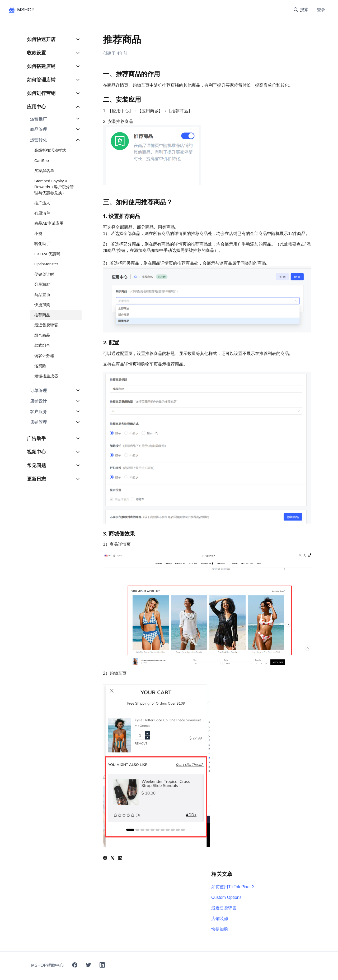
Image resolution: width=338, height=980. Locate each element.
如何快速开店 (41, 39)
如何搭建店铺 (41, 66)
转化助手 (42, 244)
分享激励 (42, 284)
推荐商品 (42, 315)
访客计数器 (44, 356)
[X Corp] (112, 859)
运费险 (40, 366)
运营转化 (39, 140)
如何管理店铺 (41, 80)
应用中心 (36, 107)
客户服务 (39, 412)
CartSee (42, 161)
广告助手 (36, 438)
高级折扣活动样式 (50, 150)
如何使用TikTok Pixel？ (233, 887)
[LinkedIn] (120, 859)
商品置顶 (42, 295)
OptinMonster (46, 264)
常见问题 (36, 465)
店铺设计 (39, 401)
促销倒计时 (44, 274)
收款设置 (36, 53)
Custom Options (226, 897)
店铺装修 (220, 919)
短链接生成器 (46, 376)
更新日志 (36, 479)
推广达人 (42, 203)
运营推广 (39, 119)
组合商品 (42, 335)
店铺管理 (39, 422)
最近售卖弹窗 (224, 908)
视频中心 (36, 452)
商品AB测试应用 (49, 223)
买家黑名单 (44, 171)
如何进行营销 (41, 93)
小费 (38, 234)
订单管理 (39, 390)
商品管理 (39, 129)
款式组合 (42, 345)
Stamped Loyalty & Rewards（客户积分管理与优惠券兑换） (54, 187)
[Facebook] (105, 859)
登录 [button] (321, 10)
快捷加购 (220, 929)
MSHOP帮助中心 (47, 965)
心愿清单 (42, 213)
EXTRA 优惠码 (47, 254)
